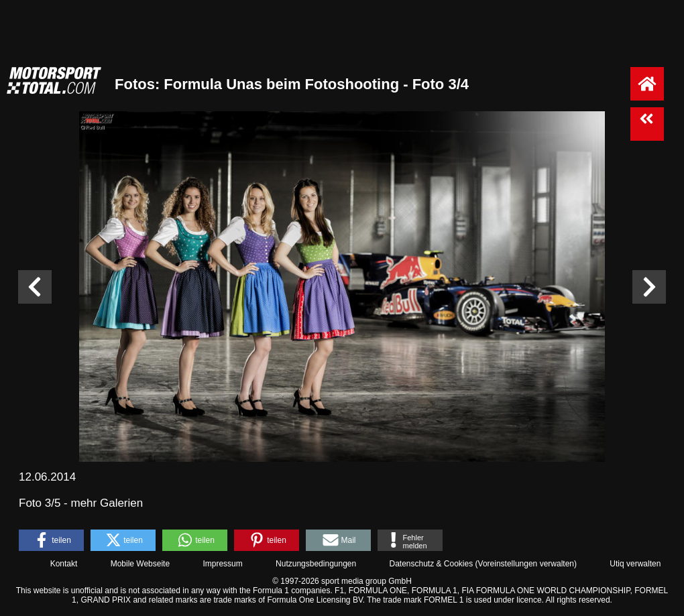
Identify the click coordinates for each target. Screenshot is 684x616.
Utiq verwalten (635, 564)
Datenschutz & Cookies (431, 564)
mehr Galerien (107, 503)
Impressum (222, 564)
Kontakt (64, 564)
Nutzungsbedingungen (316, 564)
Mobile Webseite (140, 564)
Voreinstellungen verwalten (526, 564)
